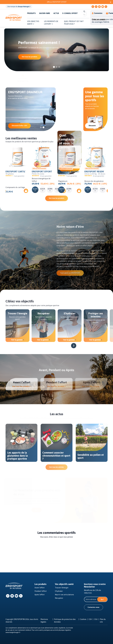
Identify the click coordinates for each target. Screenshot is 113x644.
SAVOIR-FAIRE (45, 13)
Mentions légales (44, 621)
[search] (84, 15)
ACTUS (56, 13)
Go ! (102, 599)
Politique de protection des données (65, 621)
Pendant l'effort (41, 591)
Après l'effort (40, 595)
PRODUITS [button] (31, 13)
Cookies (83, 619)
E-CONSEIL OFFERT (70, 13)
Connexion (97, 13)
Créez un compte (99, 19)
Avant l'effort (40, 588)
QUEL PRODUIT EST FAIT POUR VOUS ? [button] (74, 23)
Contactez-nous (93, 607)
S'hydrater (59, 591)
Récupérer (59, 598)
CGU (96, 619)
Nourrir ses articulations (64, 595)
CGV (90, 619)
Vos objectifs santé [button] (33, 23)
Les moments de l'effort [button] (51, 23)
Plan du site (103, 621)
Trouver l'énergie (62, 588)
